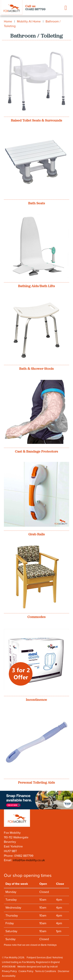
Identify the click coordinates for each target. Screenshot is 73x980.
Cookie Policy (26, 971)
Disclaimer (64, 971)
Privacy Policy (9, 971)
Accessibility (9, 976)
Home (8, 21)
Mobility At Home (29, 21)
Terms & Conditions (46, 971)
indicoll (54, 967)
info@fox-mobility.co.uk (29, 860)
